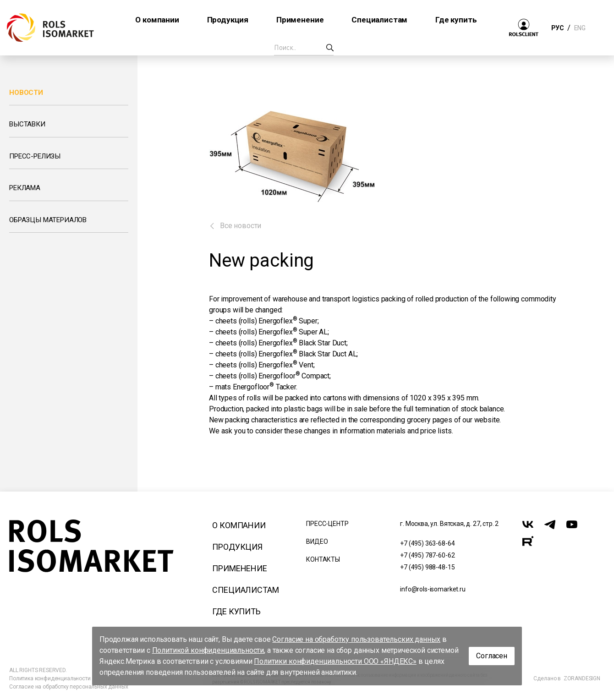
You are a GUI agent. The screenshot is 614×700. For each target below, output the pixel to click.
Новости (26, 93)
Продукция (237, 547)
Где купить (236, 611)
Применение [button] (300, 20)
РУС (557, 28)
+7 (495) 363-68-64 (427, 543)
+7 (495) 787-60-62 (427, 555)
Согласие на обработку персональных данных (69, 687)
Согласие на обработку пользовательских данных (356, 639)
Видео (317, 541)
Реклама (25, 188)
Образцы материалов (48, 220)
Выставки (27, 124)
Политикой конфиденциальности (208, 650)
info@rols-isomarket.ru (433, 589)
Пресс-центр (327, 524)
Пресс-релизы (35, 156)
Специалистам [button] (379, 20)
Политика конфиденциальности (50, 678)
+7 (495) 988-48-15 (427, 567)
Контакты (323, 559)
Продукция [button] (228, 20)
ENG (580, 28)
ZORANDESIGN (582, 678)
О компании (239, 525)
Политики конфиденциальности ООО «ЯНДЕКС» (335, 661)
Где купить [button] (456, 20)
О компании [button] (157, 20)
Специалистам (245, 590)
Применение (239, 568)
